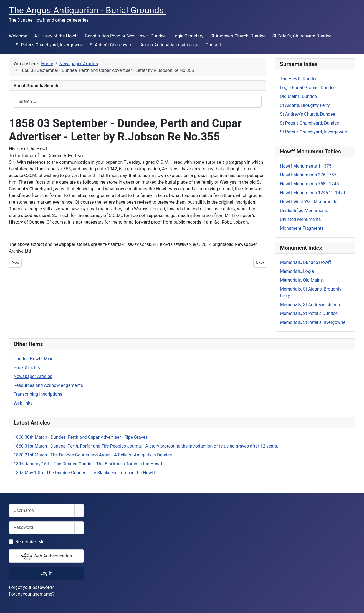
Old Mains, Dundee (298, 96)
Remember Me (30, 542)
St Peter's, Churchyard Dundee (302, 36)
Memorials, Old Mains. (302, 280)
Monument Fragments (302, 228)
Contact (213, 45)
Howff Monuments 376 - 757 (308, 175)
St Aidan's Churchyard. (112, 45)
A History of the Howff (56, 36)
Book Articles (27, 368)
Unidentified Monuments (304, 210)
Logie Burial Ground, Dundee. (308, 88)
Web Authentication (46, 556)
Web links (23, 403)
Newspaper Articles (33, 376)
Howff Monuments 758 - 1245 (309, 184)
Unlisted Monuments (300, 219)
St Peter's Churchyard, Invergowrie (49, 45)
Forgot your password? (31, 587)
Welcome (18, 36)
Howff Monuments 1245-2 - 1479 (313, 193)
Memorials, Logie (297, 271)
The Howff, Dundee (299, 79)
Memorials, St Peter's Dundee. (309, 313)
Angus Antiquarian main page (170, 45)
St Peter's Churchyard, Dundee (309, 123)
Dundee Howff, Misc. (34, 359)
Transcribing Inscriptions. (39, 394)
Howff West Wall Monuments (309, 202)
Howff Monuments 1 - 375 (306, 166)
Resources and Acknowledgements (48, 385)
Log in (46, 573)
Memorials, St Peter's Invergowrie (313, 322)
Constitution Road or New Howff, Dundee (125, 36)
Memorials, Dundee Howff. (306, 262)
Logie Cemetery (188, 36)
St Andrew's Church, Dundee (238, 36)
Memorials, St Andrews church (310, 305)
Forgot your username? (32, 594)
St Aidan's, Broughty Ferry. (305, 105)
